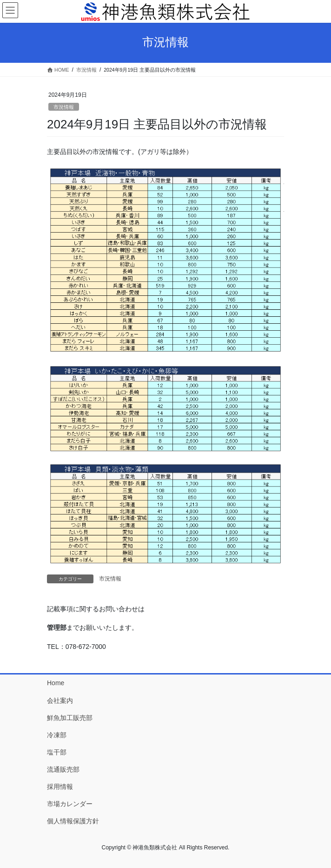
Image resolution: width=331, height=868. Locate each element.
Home (56, 683)
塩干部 (57, 752)
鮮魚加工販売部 (70, 718)
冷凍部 (57, 735)
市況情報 (64, 107)
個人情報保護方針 (73, 821)
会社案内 (60, 701)
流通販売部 (63, 769)
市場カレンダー (70, 804)
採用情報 (60, 787)
